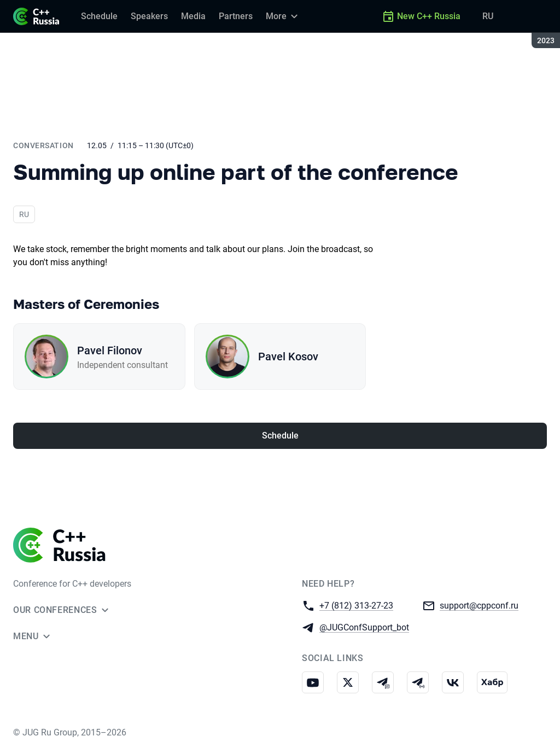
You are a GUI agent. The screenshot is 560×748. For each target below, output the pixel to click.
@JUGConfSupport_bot (364, 627)
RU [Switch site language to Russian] (488, 16)
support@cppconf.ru (479, 605)
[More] (283, 16)
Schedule (280, 436)
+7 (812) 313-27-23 (356, 605)
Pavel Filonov (110, 350)
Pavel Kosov (288, 357)
